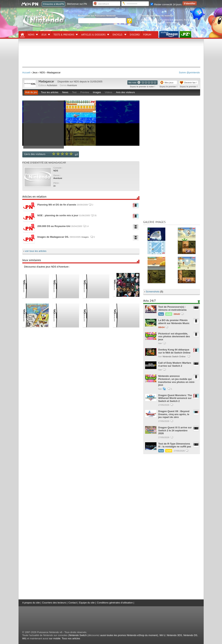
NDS (76, 82)
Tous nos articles (71, 638)
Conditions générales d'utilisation (115, 603)
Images (97, 92)
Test (74, 92)
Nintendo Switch (78, 635)
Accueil (26, 72)
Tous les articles (50, 92)
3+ (55, 186)
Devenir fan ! (190, 82)
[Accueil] (22, 34)
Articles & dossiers (93, 35)
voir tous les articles (36, 251)
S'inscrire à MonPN (54, 4)
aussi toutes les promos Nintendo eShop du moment (129, 635)
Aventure (72, 85)
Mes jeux (169, 82)
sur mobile (55, 638)
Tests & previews (64, 35)
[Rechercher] (102, 21)
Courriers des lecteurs (54, 603)
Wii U (162, 635)
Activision (52, 85)
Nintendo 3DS (174, 635)
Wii (24, 638)
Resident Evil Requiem (171, 20)
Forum (147, 35)
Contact (73, 603)
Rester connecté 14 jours (166, 4)
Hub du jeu (31, 92)
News (31, 35)
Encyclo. (118, 35)
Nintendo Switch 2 (150, 20)
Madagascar (46, 81)
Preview (85, 92)
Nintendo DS (190, 635)
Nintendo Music (149, 23)
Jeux (44, 35)
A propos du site (31, 603)
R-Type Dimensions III (169, 23)
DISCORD (135, 35)
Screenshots (152, 292)
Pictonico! (189, 20)
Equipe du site (87, 603)
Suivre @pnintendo (189, 72)
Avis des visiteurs (125, 92)
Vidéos (108, 92)
